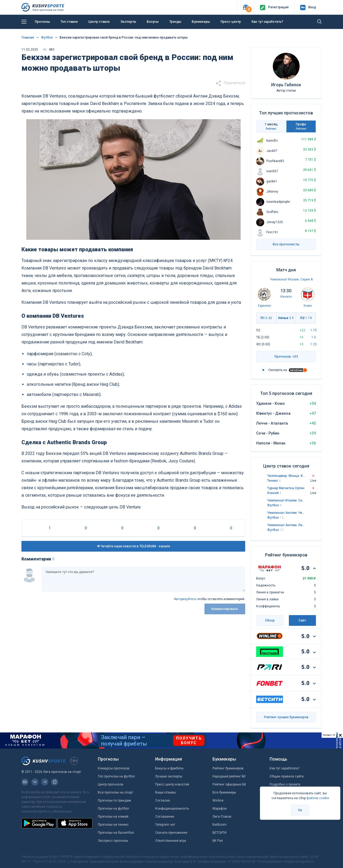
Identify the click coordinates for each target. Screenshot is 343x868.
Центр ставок (99, 22)
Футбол (274, 505)
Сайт (302, 620)
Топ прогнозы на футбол (116, 776)
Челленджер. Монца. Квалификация (286, 476)
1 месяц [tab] (271, 126)
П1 (266, 318)
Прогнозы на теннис (113, 825)
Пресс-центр (231, 22)
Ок (300, 810)
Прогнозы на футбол (113, 809)
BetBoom (219, 825)
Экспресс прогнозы (113, 841)
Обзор (270, 620)
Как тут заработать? (267, 22)
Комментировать (225, 609)
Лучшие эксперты (169, 776)
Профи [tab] (301, 126)
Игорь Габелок (286, 85)
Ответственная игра (171, 841)
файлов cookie (318, 798)
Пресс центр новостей (172, 784)
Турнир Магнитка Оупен (286, 488)
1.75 (314, 330)
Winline (218, 800)
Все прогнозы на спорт (115, 792)
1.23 (314, 344)
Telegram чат (165, 825)
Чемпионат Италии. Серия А (291, 279)
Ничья (286, 318)
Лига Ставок (222, 817)
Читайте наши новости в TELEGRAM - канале (133, 546)
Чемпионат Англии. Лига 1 (286, 525)
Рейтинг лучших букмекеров (286, 717)
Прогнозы (42, 22)
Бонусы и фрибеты (169, 768)
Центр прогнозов (111, 784)
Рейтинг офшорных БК (229, 784)
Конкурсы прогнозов (114, 768)
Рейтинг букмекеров (228, 768)
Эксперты (128, 22)
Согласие (163, 800)
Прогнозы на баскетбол (116, 833)
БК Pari (218, 841)
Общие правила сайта (287, 776)
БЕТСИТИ (219, 833)
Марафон (220, 809)
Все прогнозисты (286, 244)
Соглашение (165, 817)
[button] (246, 7)
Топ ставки (69, 22)
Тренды (175, 22)
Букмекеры (201, 22)
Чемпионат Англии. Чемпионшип (286, 513)
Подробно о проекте (285, 784)
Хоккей (274, 493)
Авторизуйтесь (185, 599)
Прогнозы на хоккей (113, 817)
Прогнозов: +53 (286, 357)
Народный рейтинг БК (229, 776)
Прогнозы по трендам (114, 800)
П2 (306, 318)
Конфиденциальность (172, 809)
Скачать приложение (171, 833)
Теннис (274, 481)
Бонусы (153, 22)
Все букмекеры (224, 792)
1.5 (314, 337)
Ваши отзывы (165, 792)
